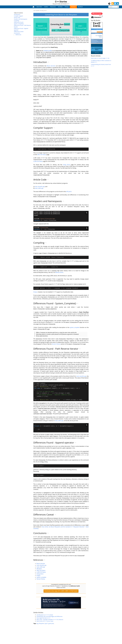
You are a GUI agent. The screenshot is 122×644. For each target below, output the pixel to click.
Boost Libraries (51, 66)
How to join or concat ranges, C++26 (100, 58)
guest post (51, 625)
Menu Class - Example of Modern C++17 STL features (50, 621)
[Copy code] (87, 213)
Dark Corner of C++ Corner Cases (45, 623)
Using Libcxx (67, 164)
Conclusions (17, 33)
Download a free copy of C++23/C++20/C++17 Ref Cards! (61, 593)
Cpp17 (46, 625)
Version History (56, 344)
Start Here (39, 7)
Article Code (17, 18)
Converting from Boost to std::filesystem (61, 15)
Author (46, 7)
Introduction (17, 14)
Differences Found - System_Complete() (19, 23)
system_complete (75, 328)
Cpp (37, 625)
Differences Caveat (19, 32)
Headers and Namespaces (21, 19)
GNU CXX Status (42, 154)
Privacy (67, 7)
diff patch (69, 191)
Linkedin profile (48, 51)
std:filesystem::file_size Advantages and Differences (49, 618)
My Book (80, 7)
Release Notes (59, 273)
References (18, 35)
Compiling (16, 21)
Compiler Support (18, 16)
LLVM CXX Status (38, 161)
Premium (73, 7)
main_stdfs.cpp (39, 188)
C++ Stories (61, 2)
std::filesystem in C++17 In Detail (45, 617)
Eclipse (35, 293)
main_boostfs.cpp (40, 186)
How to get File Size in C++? (43, 620)
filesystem (42, 625)
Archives (60, 7)
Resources (53, 7)
